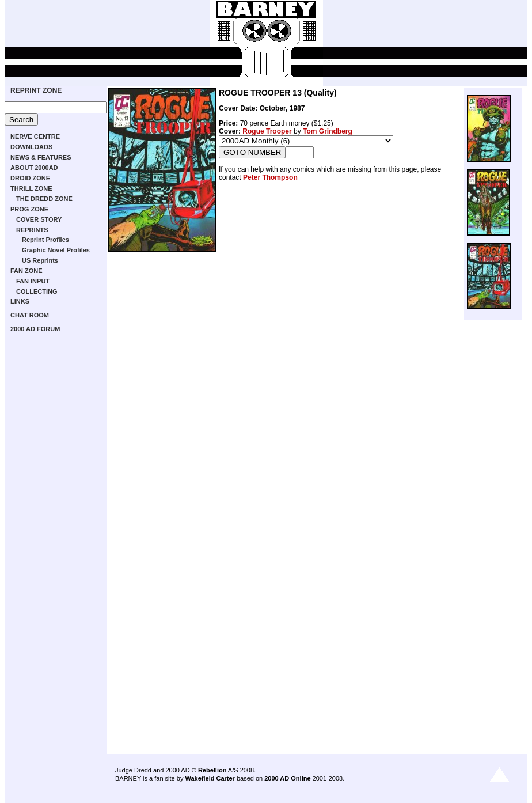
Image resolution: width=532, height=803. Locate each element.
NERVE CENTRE (35, 137)
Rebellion (212, 770)
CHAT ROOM (30, 315)
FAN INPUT (33, 281)
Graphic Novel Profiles (56, 250)
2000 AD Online (287, 778)
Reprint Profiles (45, 240)
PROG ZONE (29, 209)
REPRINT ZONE (36, 90)
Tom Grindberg (328, 131)
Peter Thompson (270, 177)
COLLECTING (37, 291)
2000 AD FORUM (35, 329)
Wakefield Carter (210, 778)
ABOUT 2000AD (34, 168)
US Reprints (40, 260)
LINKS (20, 301)
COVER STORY (39, 219)
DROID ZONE (30, 178)
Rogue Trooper (267, 131)
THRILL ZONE (31, 188)
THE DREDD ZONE (44, 199)
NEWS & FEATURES (41, 157)
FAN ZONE (26, 271)
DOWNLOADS (31, 147)
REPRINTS (32, 230)
